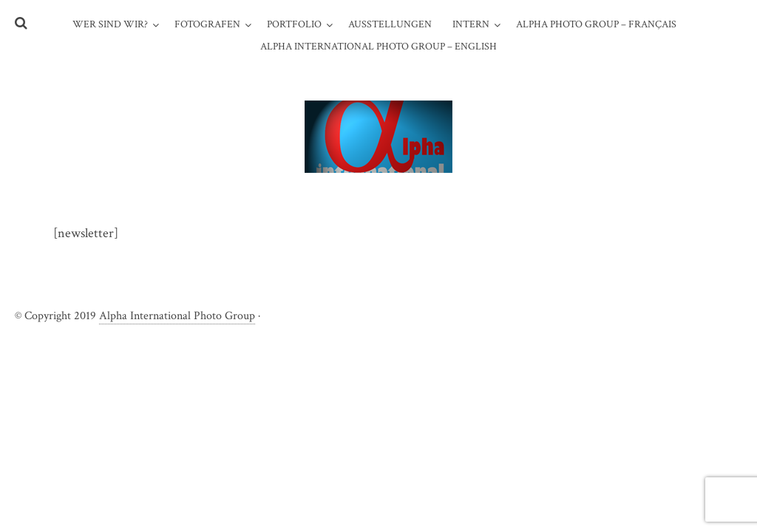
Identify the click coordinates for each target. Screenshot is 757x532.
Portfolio (294, 24)
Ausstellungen (390, 24)
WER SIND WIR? (110, 24)
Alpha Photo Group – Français (596, 24)
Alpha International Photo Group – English (378, 47)
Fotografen (207, 24)
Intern (471, 24)
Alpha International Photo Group (177, 316)
